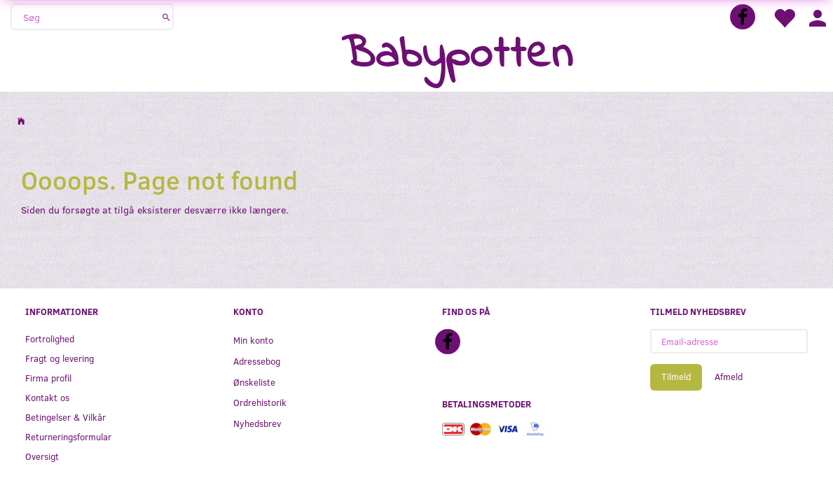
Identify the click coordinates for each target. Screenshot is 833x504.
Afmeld (729, 377)
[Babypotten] (457, 56)
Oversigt (42, 456)
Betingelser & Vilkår (66, 417)
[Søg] (166, 17)
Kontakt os (47, 397)
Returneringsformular (68, 436)
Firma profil (48, 378)
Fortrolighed (50, 338)
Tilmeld (676, 377)
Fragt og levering (60, 358)
